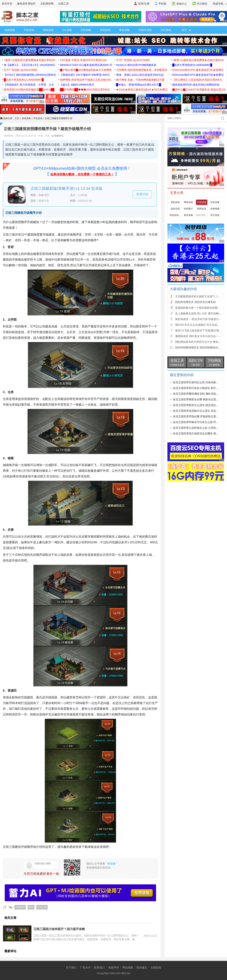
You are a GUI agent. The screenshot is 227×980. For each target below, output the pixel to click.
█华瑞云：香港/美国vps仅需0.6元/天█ (139, 85)
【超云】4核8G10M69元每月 (77, 85)
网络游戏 (48, 30)
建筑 (31, 907)
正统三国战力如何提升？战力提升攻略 (59, 929)
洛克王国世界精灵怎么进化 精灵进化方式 (197, 405)
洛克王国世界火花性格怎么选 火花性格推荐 (198, 428)
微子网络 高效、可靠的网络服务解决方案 (140, 80)
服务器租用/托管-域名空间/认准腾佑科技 (196, 85)
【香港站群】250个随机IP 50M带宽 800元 (85, 75)
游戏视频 (215, 209)
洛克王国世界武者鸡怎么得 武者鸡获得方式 (198, 382)
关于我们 (71, 968)
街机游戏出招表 (175, 215)
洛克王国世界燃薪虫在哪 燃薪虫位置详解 (197, 399)
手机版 (162, 4)
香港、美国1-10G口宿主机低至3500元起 (140, 75)
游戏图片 (188, 209)
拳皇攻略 (124, 30)
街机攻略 (86, 30)
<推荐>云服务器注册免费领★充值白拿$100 (30, 60)
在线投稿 (156, 968)
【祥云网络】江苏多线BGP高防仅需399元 (197, 80)
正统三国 (42, 907)
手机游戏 (29, 30)
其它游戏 (166, 30)
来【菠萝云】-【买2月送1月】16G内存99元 (30, 65)
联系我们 (99, 968)
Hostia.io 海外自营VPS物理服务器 (136, 65)
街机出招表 (145, 30)
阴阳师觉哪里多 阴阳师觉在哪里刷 (195, 302)
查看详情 (142, 194)
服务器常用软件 (26, 4)
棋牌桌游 (202, 209)
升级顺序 (20, 907)
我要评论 (58, 136)
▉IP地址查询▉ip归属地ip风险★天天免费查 (86, 70)
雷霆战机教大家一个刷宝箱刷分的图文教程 (200, 308)
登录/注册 (144, 4)
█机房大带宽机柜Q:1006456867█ (192, 65)
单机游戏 (105, 30)
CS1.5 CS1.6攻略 (202, 215)
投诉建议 (142, 968)
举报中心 (182, 4)
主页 (17, 118)
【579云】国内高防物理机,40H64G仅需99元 (30, 75)
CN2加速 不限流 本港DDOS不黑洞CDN (83, 60)
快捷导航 (220, 4)
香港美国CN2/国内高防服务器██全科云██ (29, 90)
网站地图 (128, 968)
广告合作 (85, 968)
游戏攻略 (10, 30)
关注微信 (202, 4)
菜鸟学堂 (7, 4)
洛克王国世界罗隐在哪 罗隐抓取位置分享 (197, 417)
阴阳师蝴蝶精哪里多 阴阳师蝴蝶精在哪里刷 (201, 348)
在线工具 (64, 4)
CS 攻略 (67, 30)
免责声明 (113, 968)
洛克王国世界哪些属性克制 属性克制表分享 (198, 394)
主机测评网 (47, 4)
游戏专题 (175, 209)
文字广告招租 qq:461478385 (133, 60)
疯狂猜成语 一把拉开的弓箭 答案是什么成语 (201, 319)
